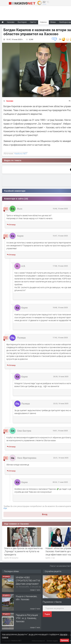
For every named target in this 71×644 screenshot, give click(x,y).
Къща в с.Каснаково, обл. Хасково (26, 598)
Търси (47, 614)
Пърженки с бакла (52, 602)
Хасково (10, 101)
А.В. (23, 266)
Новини (43, 22)
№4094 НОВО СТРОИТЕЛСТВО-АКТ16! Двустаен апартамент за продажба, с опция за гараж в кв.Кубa (28, 584)
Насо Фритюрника (27, 458)
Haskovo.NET (21, 153)
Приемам (64, 640)
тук (5, 508)
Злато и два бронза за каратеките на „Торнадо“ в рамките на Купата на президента (23, 551)
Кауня (20, 236)
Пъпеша (21, 338)
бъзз (20, 209)
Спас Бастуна (24, 431)
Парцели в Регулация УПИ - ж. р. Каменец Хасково (27, 618)
